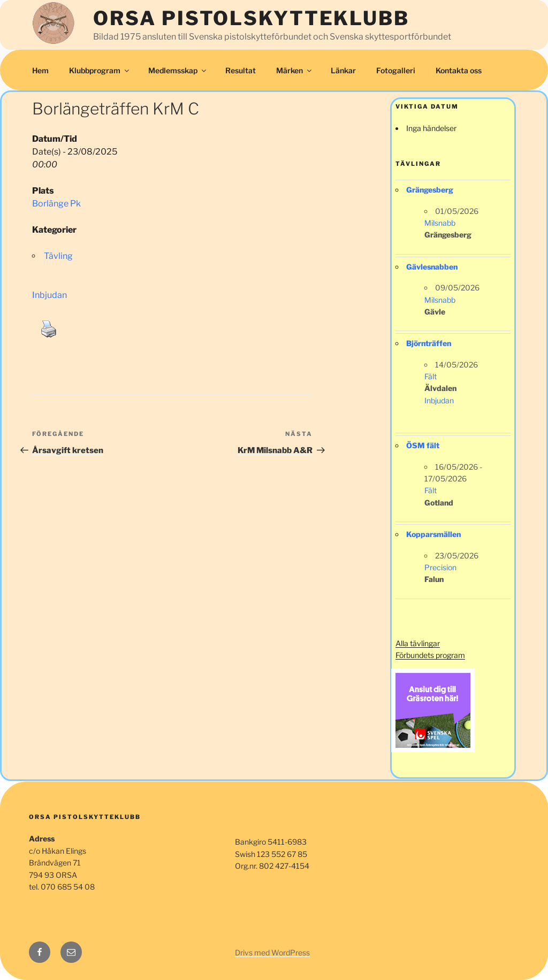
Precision (440, 567)
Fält (431, 376)
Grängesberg (430, 190)
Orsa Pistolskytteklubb (251, 18)
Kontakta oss (459, 70)
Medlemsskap (178, 70)
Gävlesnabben (432, 267)
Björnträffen (429, 343)
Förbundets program (430, 655)
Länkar (343, 70)
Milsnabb (440, 223)
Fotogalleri (396, 70)
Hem (40, 70)
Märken (295, 70)
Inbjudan (50, 295)
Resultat (241, 70)
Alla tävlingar (418, 643)
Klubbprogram (100, 70)
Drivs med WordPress (272, 952)
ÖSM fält (423, 445)
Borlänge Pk (56, 204)
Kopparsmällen (433, 534)
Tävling (58, 256)
